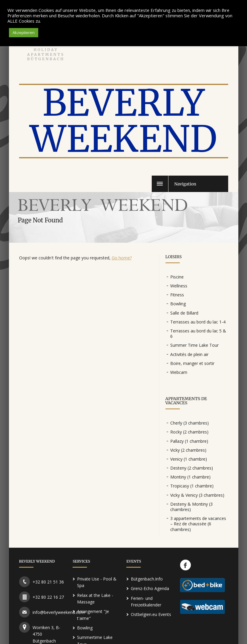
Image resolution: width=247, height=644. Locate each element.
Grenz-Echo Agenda (150, 588)
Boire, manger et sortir (192, 363)
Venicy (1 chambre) (189, 459)
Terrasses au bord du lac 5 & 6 (198, 333)
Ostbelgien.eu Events (151, 614)
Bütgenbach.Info (147, 579)
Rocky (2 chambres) (189, 432)
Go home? (122, 258)
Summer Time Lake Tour (194, 345)
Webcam (179, 372)
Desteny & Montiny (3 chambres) (191, 507)
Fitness (177, 295)
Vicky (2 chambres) (188, 450)
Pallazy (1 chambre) (189, 441)
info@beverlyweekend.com (59, 612)
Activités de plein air (189, 354)
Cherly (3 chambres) (190, 423)
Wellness (179, 286)
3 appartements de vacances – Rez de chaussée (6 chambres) (198, 524)
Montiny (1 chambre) (190, 477)
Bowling (178, 304)
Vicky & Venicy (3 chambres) (197, 495)
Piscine (177, 277)
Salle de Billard (184, 313)
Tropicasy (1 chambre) (192, 486)
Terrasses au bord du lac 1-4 (198, 322)
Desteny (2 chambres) (192, 468)
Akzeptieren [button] (24, 32)
